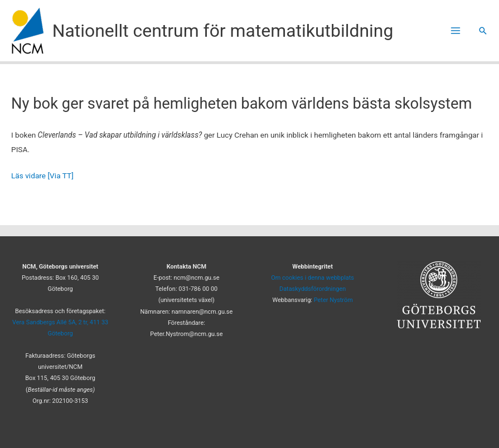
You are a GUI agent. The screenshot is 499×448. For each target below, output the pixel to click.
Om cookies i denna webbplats (313, 278)
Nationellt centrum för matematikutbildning (223, 31)
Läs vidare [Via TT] (42, 176)
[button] (483, 31)
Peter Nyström (333, 300)
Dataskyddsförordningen (313, 289)
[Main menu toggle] (456, 31)
